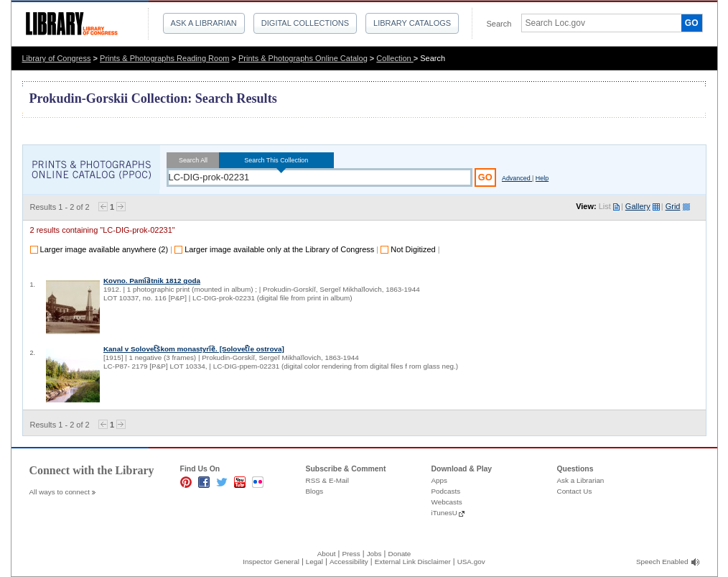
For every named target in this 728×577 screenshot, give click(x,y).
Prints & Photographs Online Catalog (303, 58)
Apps (440, 480)
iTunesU (444, 513)
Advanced (517, 178)
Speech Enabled (662, 562)
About (327, 554)
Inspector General (271, 562)
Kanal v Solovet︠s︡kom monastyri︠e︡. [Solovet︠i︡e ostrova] (194, 349)
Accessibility (349, 562)
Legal (314, 562)
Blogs (315, 491)
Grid (673, 206)
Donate (400, 554)
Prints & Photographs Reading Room (164, 58)
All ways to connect (60, 492)
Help (542, 178)
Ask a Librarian (204, 23)
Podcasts (446, 491)
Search (499, 24)
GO (692, 23)
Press (351, 554)
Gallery (638, 206)
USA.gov (471, 562)
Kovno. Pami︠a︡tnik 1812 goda (152, 281)
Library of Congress (57, 58)
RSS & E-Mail (327, 480)
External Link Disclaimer (413, 562)
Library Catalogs (412, 23)
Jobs (374, 554)
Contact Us (575, 491)
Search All (193, 160)
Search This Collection (276, 160)
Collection (395, 58)
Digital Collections (305, 23)
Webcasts (447, 502)
